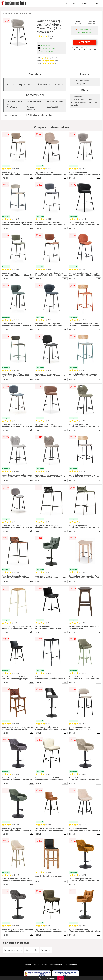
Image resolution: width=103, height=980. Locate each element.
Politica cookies (71, 965)
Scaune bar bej (32, 950)
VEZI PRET (85, 42)
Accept (61, 978)
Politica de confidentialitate (52, 965)
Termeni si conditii (32, 965)
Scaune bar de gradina (91, 3)
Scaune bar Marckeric (23, 13)
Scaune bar (71, 3)
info (31, 178)
